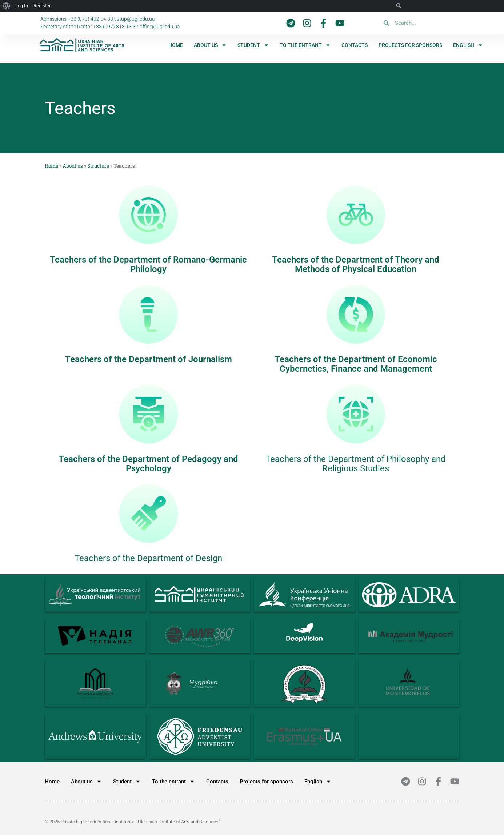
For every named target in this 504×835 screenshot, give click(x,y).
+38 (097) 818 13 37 (116, 27)
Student (253, 45)
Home (176, 45)
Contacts (355, 45)
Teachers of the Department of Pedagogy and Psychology (148, 464)
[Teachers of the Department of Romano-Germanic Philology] (149, 215)
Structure (98, 166)
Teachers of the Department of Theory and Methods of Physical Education (356, 264)
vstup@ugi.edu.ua (135, 19)
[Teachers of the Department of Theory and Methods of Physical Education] (356, 215)
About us (210, 45)
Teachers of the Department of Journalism (149, 359)
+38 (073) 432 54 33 (90, 19)
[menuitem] (468, 45)
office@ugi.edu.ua (160, 27)
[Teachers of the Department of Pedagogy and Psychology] (149, 414)
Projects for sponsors (410, 45)
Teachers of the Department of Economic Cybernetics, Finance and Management (356, 364)
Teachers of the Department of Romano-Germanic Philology (148, 264)
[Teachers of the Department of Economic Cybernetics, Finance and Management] (356, 314)
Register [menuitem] (42, 6)
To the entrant (305, 45)
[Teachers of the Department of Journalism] (149, 314)
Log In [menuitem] (22, 6)
